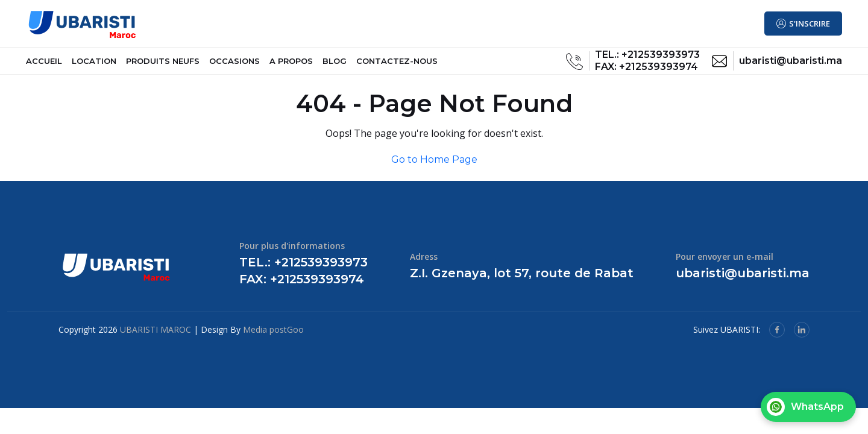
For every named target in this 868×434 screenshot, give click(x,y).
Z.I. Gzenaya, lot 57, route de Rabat (522, 283)
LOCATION (94, 66)
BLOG (335, 66)
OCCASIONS (234, 66)
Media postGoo (273, 339)
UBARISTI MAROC (156, 339)
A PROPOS (291, 66)
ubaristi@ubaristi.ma (791, 65)
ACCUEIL (44, 66)
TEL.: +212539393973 (647, 59)
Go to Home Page (434, 169)
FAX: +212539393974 (646, 71)
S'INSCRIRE (810, 24)
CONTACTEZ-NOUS (397, 66)
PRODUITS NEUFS (163, 66)
